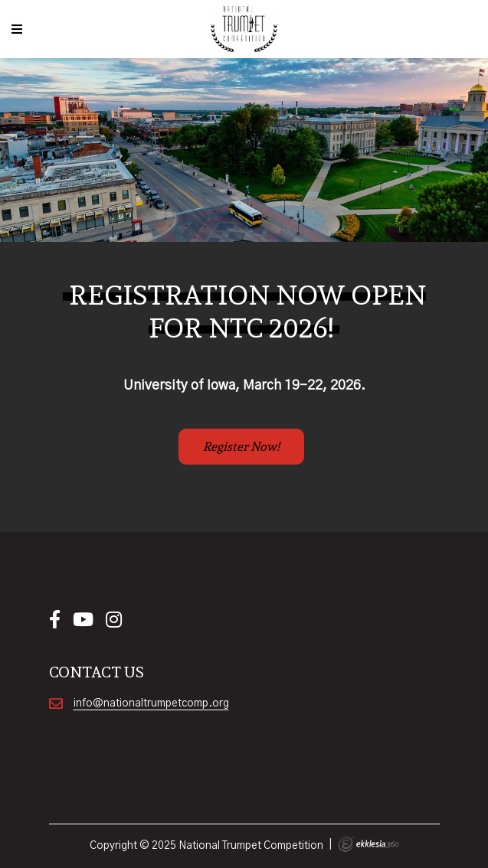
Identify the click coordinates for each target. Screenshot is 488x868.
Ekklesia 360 (368, 844)
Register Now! (241, 447)
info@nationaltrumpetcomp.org (151, 703)
